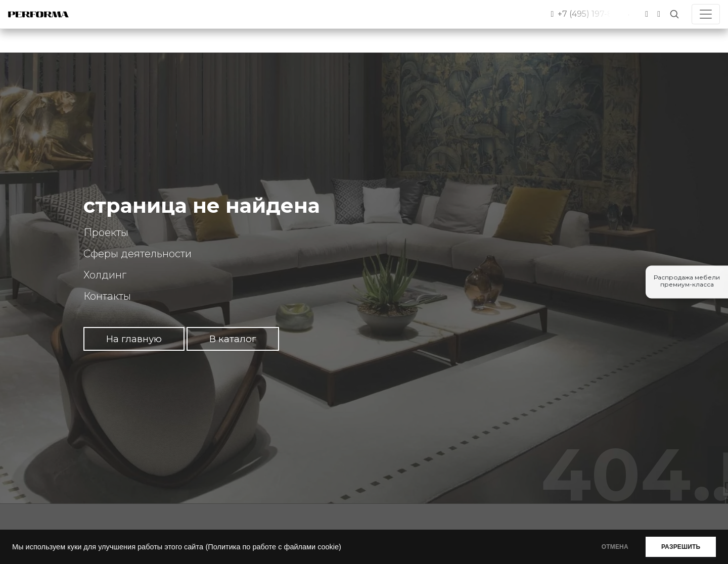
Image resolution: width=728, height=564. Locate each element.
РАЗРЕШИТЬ (679, 547)
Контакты (107, 296)
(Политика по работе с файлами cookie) (273, 547)
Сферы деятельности (138, 254)
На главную (134, 339)
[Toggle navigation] (706, 14)
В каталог (233, 339)
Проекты (106, 232)
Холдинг (105, 275)
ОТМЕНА (608, 547)
